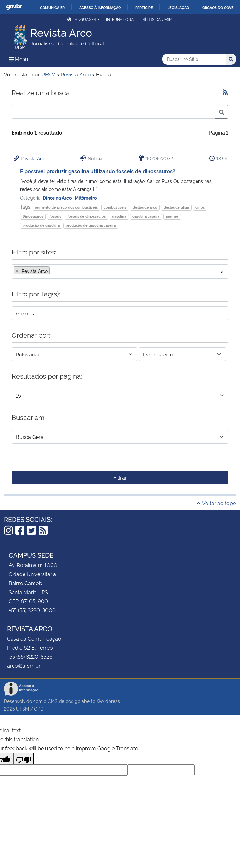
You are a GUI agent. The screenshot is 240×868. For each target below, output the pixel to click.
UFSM (23, 708)
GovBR (14, 7)
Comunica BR (52, 7)
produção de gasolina (41, 225)
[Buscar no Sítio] (194, 59)
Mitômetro (86, 198)
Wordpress (108, 701)
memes (172, 216)
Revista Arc (32, 158)
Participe (144, 7)
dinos (200, 207)
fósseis (55, 216)
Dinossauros (33, 216)
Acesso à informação (100, 7)
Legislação (178, 7)
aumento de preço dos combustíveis (66, 207)
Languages (82, 19)
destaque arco (145, 207)
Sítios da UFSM (158, 19)
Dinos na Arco (58, 198)
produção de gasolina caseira (91, 225)
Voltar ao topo (216, 503)
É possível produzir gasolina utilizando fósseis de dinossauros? (98, 171)
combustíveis (115, 207)
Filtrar (120, 477)
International (121, 19)
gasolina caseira (146, 216)
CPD (39, 708)
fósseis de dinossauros (86, 216)
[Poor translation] (24, 758)
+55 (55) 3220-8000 (32, 610)
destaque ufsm (176, 207)
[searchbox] (53, 271)
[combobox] (120, 272)
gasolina (119, 216)
